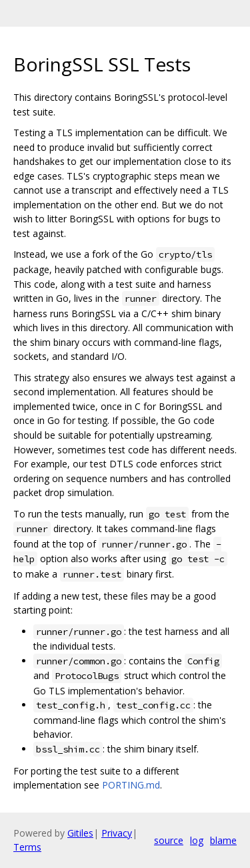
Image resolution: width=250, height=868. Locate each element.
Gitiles (80, 833)
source (169, 840)
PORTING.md (131, 785)
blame (223, 840)
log (197, 840)
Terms (27, 847)
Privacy (117, 833)
